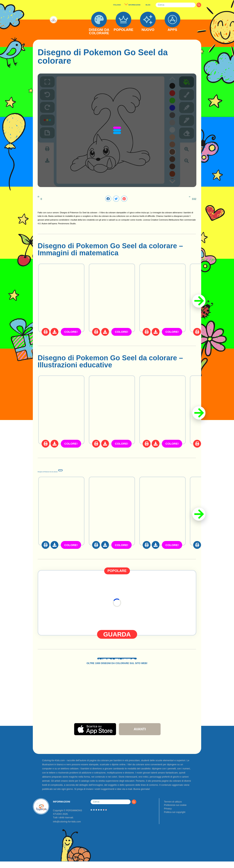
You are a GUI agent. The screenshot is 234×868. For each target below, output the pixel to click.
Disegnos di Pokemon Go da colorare (101, 470)
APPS (172, 30)
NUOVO (148, 30)
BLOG (148, 5)
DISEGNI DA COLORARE (99, 32)
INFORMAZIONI (134, 5)
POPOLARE (124, 30)
